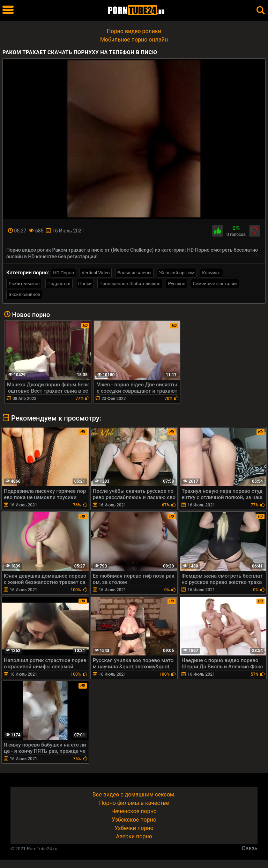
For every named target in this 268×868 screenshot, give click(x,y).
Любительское (24, 284)
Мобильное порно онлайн (134, 40)
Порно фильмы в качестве (134, 803)
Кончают (211, 273)
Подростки (59, 284)
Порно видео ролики (134, 31)
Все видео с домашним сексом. (134, 795)
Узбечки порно (134, 828)
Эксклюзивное (24, 294)
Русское (176, 284)
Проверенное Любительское (130, 284)
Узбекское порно (134, 820)
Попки (85, 284)
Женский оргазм (177, 273)
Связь (250, 848)
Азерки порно (134, 836)
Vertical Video (96, 273)
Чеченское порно (134, 811)
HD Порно (64, 273)
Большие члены (134, 273)
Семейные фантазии (215, 284)
